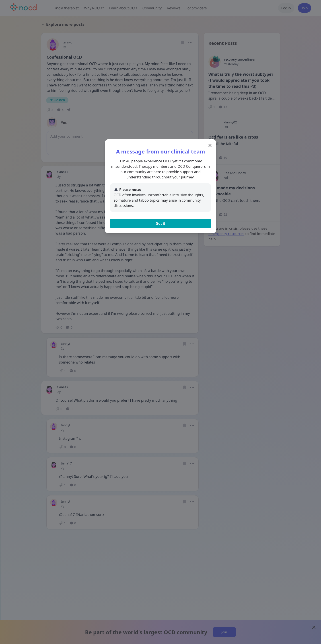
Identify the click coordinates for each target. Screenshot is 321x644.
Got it (160, 223)
